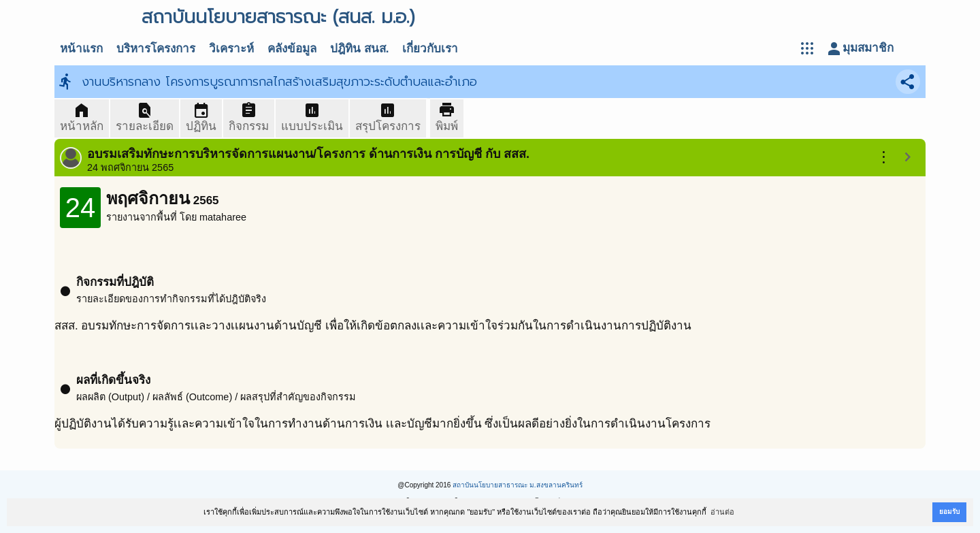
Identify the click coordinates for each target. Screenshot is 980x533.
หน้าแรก (81, 49)
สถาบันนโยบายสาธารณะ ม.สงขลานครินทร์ (518, 485)
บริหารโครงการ (156, 49)
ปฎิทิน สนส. (359, 49)
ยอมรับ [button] (949, 512)
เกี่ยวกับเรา (430, 49)
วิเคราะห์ (231, 49)
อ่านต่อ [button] (722, 512)
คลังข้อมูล (292, 49)
